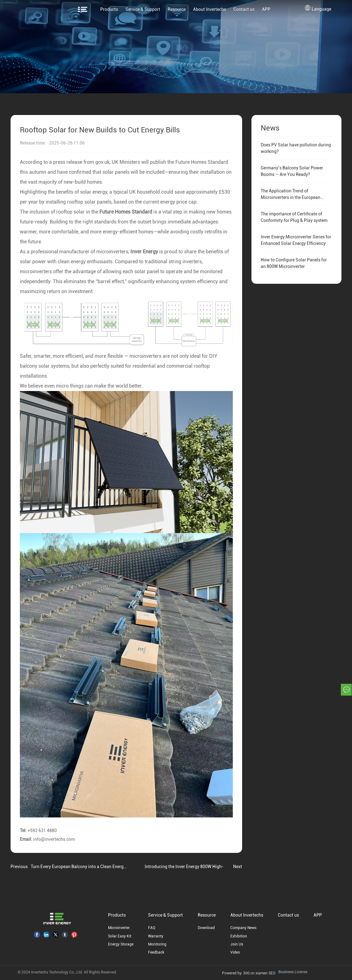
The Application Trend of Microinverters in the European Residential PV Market (291, 197)
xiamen (261, 973)
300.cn (249, 973)
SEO (271, 973)
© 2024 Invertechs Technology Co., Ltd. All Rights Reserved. (67, 972)
